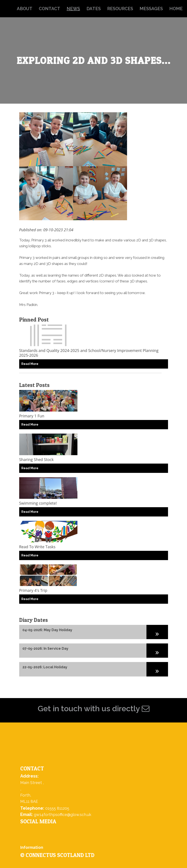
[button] (157, 632)
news (73, 9)
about (25, 9)
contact (49, 9)
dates (94, 9)
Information (32, 847)
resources (120, 9)
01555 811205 (57, 808)
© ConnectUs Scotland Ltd (57, 855)
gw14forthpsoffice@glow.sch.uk (63, 815)
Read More (30, 364)
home (176, 9)
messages (151, 9)
